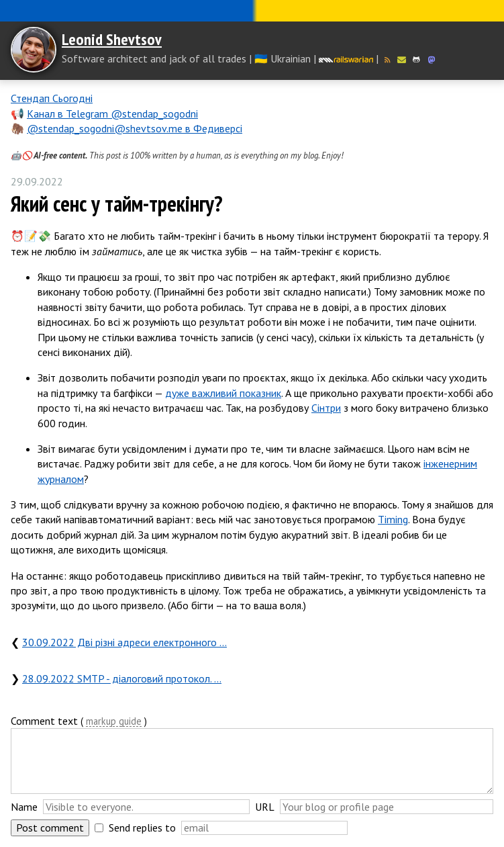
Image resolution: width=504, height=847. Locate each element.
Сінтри (326, 408)
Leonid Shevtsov (112, 39)
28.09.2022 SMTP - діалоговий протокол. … (122, 678)
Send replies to (142, 828)
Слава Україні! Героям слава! (252, 11)
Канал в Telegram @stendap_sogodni (112, 114)
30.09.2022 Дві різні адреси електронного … (124, 642)
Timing (393, 519)
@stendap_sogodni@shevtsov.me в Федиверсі (135, 128)
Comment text (44, 721)
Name (24, 807)
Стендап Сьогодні (52, 98)
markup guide (114, 722)
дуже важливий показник (223, 393)
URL (265, 807)
